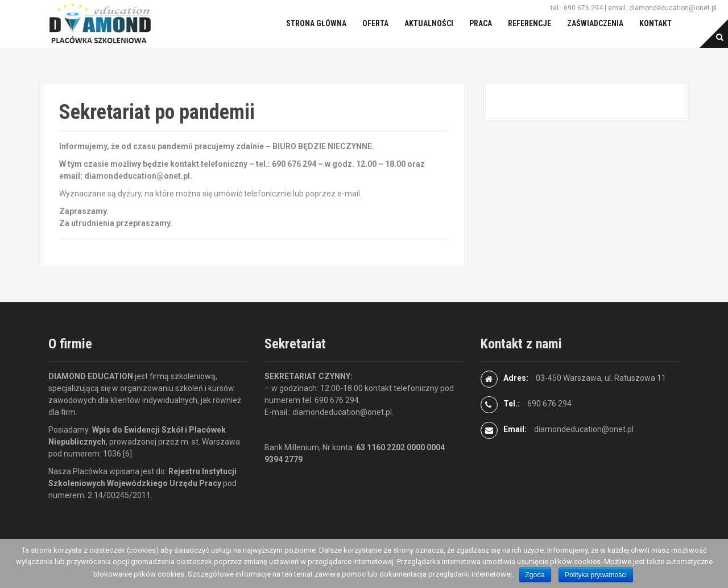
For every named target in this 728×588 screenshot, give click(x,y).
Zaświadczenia (595, 23)
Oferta (375, 23)
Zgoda (535, 575)
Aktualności (429, 23)
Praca (481, 23)
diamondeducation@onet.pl (584, 429)
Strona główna (316, 23)
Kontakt (655, 23)
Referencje (530, 23)
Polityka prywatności (596, 575)
